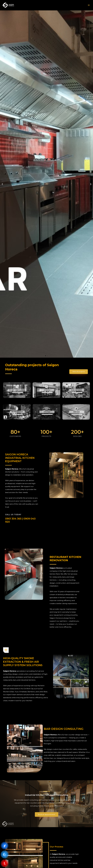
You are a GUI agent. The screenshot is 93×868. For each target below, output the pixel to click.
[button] (46, 356)
